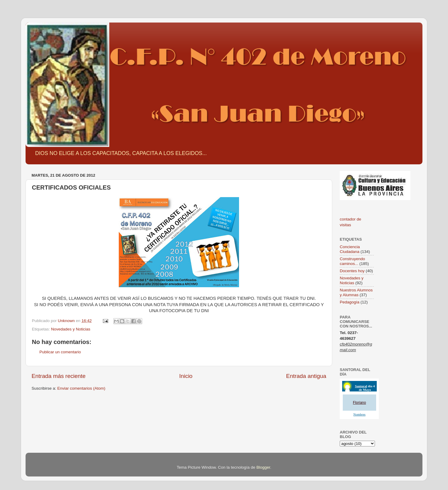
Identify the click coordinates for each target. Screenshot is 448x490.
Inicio (186, 376)
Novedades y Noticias (71, 329)
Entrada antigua (306, 376)
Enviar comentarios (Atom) (81, 388)
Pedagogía (350, 302)
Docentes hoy (352, 271)
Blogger (263, 467)
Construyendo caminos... (352, 261)
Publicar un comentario (60, 352)
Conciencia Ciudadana (350, 249)
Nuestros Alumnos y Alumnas (356, 292)
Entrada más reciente (59, 376)
